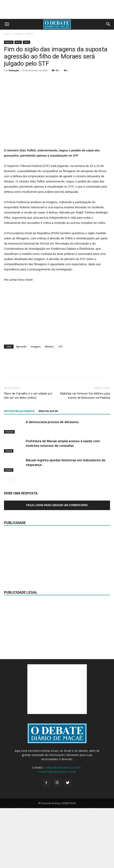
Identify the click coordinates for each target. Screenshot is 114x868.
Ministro (49, 406)
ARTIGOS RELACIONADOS (19, 471)
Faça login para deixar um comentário (57, 565)
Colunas (9, 492)
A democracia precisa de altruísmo (52, 482)
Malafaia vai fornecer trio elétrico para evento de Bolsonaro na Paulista (85, 455)
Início (7, 34)
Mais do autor (48, 471)
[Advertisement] (57, 179)
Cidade (9, 511)
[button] (108, 24)
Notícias (18, 34)
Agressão (21, 406)
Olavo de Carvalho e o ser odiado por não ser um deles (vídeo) (28, 455)
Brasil (30, 34)
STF (60, 406)
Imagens (36, 406)
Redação (14, 70)
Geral (26, 42)
